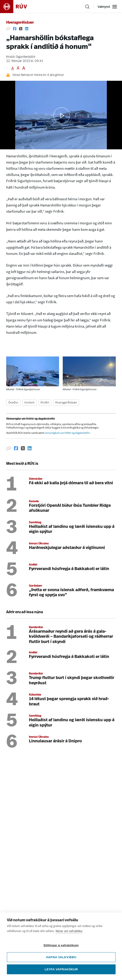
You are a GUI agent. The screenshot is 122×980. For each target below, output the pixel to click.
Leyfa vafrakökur (61, 969)
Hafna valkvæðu (61, 957)
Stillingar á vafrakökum (61, 945)
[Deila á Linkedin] (27, 29)
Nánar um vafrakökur (69, 931)
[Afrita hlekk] (8, 29)
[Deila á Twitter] (21, 29)
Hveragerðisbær (20, 23)
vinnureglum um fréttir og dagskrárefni (67, 433)
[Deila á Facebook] (15, 29)
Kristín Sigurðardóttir (21, 57)
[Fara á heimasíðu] (17, 7)
